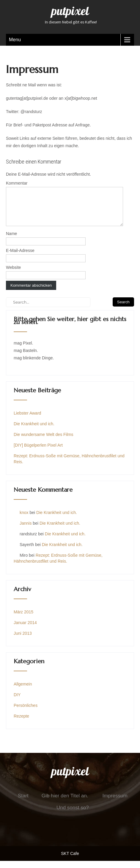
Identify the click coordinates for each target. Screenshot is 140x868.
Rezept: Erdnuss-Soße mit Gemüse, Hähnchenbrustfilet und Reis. (69, 466)
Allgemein (23, 691)
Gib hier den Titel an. (65, 803)
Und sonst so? (73, 815)
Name (11, 241)
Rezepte (21, 723)
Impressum (115, 803)
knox (24, 520)
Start (23, 803)
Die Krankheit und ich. (34, 431)
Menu (15, 40)
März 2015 (23, 619)
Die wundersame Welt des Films (43, 442)
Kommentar (17, 183)
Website (13, 274)
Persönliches (26, 713)
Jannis (26, 530)
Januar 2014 (25, 630)
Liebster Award (27, 420)
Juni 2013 (23, 640)
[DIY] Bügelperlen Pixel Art (38, 452)
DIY (17, 702)
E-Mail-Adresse (20, 258)
